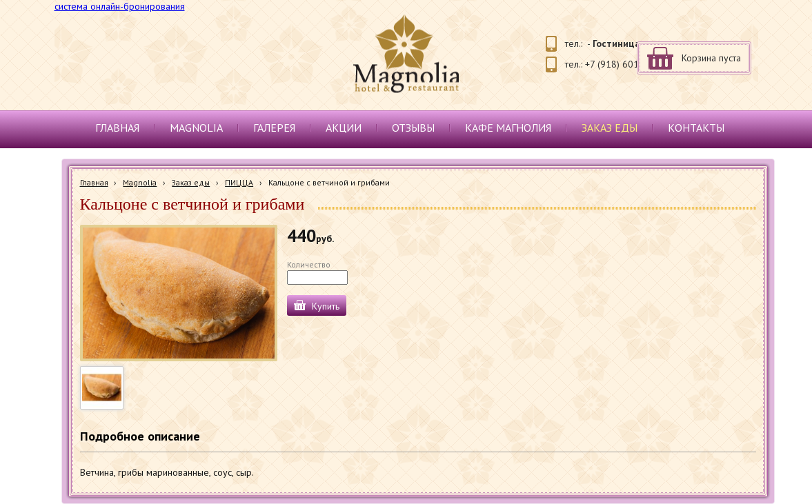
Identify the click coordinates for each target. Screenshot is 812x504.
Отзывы (413, 128)
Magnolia (196, 128)
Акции (344, 128)
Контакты (696, 128)
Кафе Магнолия (508, 128)
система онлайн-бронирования (120, 6)
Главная (117, 128)
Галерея (274, 128)
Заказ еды (610, 128)
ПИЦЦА (239, 182)
